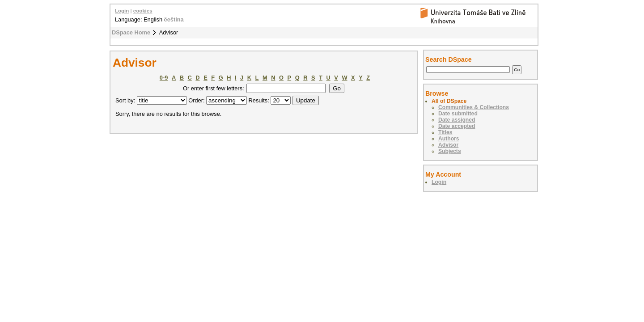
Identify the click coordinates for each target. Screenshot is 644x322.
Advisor (448, 145)
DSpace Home (131, 32)
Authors (449, 139)
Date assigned (457, 120)
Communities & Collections (474, 107)
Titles (445, 132)
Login (122, 11)
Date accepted (457, 126)
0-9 (164, 78)
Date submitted (458, 114)
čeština (174, 19)
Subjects (450, 151)
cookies (143, 11)
